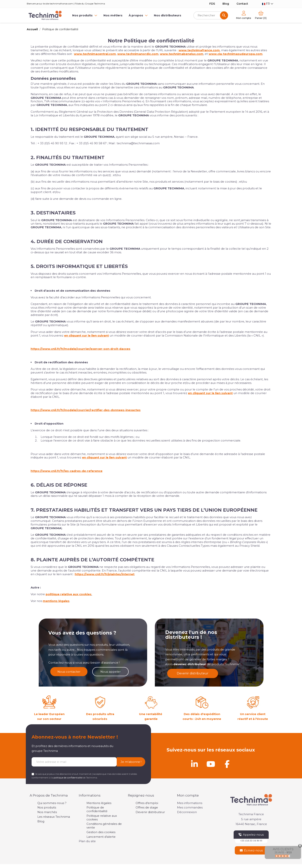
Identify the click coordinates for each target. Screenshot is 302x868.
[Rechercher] (211, 16)
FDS (212, 4)
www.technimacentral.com (95, 54)
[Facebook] (227, 764)
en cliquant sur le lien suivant (86, 335)
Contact (242, 4)
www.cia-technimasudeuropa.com (236, 54)
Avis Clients (283, 849)
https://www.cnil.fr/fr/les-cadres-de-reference (67, 471)
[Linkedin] (194, 764)
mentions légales (56, 601)
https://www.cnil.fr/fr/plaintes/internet (105, 574)
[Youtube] (211, 764)
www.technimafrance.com (199, 50)
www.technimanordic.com (138, 54)
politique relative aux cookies (69, 594)
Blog (226, 4)
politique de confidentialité (68, 778)
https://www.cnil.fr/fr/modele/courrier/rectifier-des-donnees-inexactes (86, 410)
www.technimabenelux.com (182, 54)
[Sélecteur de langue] (268, 4)
